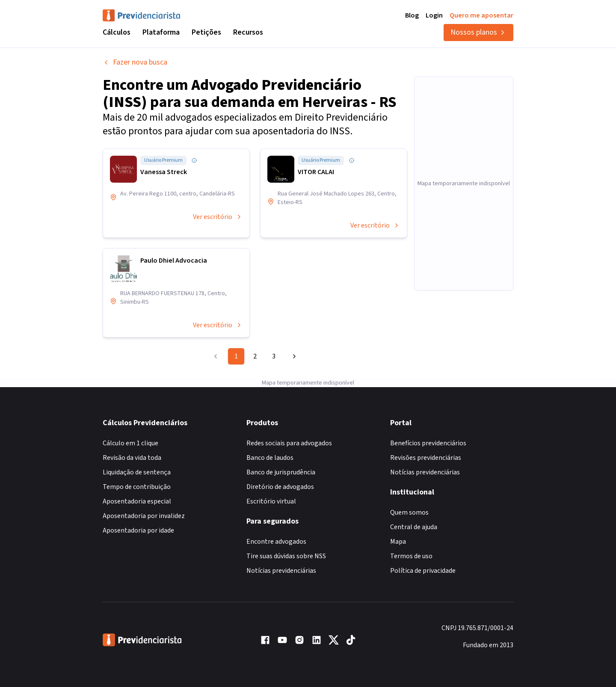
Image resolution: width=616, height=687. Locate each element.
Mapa (398, 542)
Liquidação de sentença (137, 472)
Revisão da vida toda (132, 458)
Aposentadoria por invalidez (144, 516)
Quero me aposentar (481, 15)
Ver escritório (218, 217)
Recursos (248, 32)
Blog (412, 15)
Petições (206, 32)
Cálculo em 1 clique (130, 443)
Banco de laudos (270, 458)
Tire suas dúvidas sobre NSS (286, 556)
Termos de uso (411, 556)
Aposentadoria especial (137, 501)
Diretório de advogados (280, 487)
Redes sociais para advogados (289, 443)
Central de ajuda (414, 527)
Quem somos (409, 512)
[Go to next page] (293, 356)
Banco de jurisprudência (281, 472)
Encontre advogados (276, 542)
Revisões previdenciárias (426, 458)
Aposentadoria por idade (138, 530)
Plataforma (161, 32)
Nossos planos (478, 32)
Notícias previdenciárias (281, 571)
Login (434, 15)
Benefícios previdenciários (428, 443)
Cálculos (117, 32)
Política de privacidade (423, 571)
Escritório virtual (271, 501)
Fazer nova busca (135, 62)
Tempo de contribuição (137, 487)
